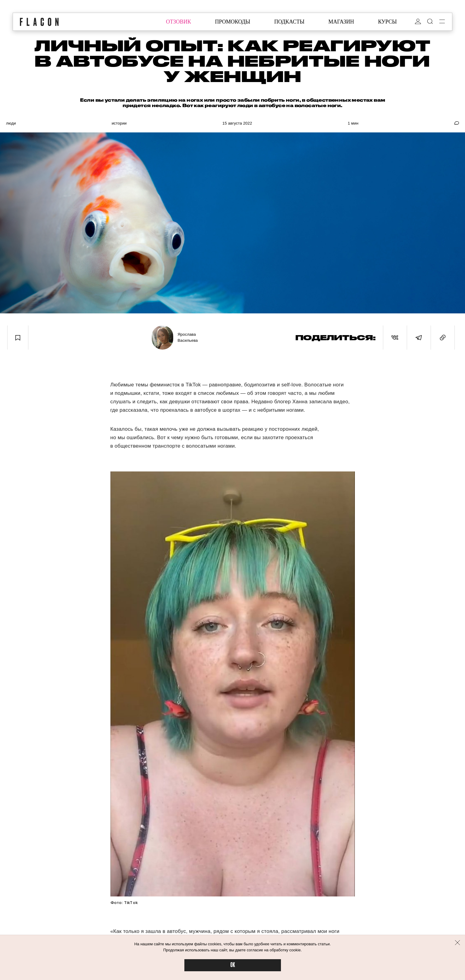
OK (233, 965)
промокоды (232, 22)
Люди (11, 123)
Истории (119, 123)
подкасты (289, 22)
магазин (341, 22)
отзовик (178, 22)
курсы (387, 22)
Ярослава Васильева (188, 337)
